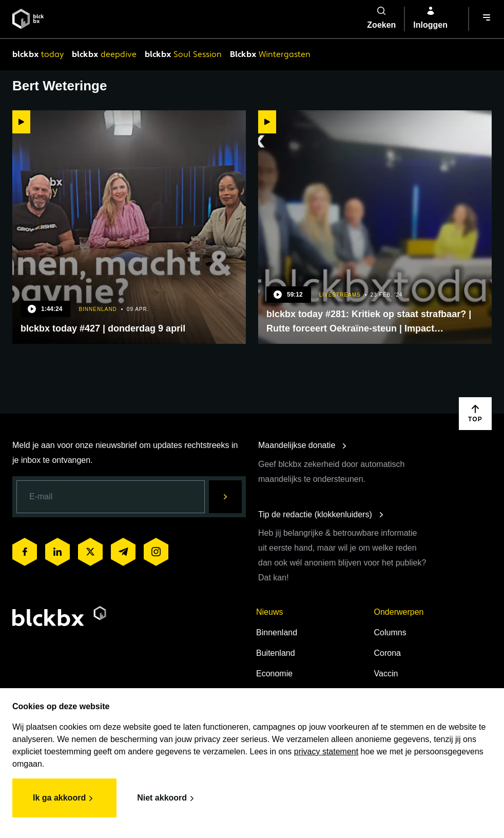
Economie (274, 674)
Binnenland (277, 632)
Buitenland (276, 653)
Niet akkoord (167, 798)
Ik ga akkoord (64, 798)
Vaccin (386, 674)
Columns (390, 632)
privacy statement (326, 752)
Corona (387, 653)
